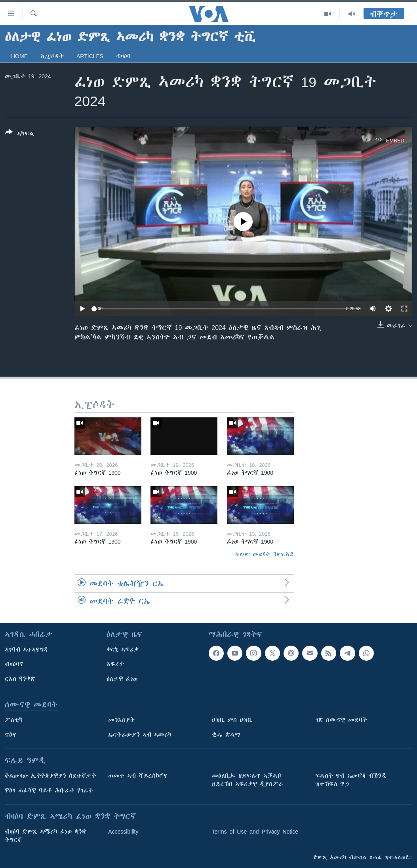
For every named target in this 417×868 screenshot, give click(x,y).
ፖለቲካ (14, 720)
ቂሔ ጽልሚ (226, 735)
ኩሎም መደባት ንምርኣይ (265, 554)
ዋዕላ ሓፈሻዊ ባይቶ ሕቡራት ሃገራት (49, 790)
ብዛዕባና (14, 664)
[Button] (20, 135)
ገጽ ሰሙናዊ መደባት (341, 720)
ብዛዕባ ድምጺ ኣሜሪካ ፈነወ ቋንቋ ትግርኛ (45, 836)
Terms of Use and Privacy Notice (255, 832)
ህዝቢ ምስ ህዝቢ (232, 720)
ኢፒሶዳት (52, 56)
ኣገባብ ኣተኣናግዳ (26, 650)
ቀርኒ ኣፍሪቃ (123, 650)
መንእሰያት (121, 720)
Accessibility (123, 832)
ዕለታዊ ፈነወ (122, 679)
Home (19, 56)
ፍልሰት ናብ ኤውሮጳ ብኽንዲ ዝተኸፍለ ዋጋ (351, 780)
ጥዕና (10, 735)
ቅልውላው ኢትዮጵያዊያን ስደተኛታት (50, 776)
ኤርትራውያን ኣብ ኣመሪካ (140, 735)
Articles (90, 56)
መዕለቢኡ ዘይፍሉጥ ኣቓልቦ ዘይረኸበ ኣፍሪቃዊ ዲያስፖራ (248, 780)
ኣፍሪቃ (115, 664)
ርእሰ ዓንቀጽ (20, 679)
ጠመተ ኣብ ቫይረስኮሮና (138, 776)
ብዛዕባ (123, 56)
